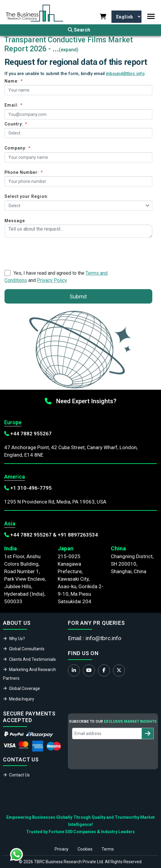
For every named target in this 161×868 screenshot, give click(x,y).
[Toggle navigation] (151, 16)
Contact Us (19, 775)
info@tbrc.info (103, 638)
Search (79, 30)
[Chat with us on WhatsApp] (17, 854)
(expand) (69, 50)
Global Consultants (27, 649)
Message (15, 221)
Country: (16, 124)
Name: (14, 81)
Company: (18, 148)
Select (14, 206)
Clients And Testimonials (32, 659)
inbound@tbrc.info (125, 74)
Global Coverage (24, 688)
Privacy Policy (52, 280)
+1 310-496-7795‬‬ (31, 488)
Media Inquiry (22, 699)
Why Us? (17, 639)
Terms (108, 849)
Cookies (85, 849)
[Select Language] (126, 17)
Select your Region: (27, 196)
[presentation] (50, 253)
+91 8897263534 (78, 535)
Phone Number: (24, 172)
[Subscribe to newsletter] (148, 733)
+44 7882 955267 (31, 434)
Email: (14, 105)
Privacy (62, 849)
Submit (78, 296)
